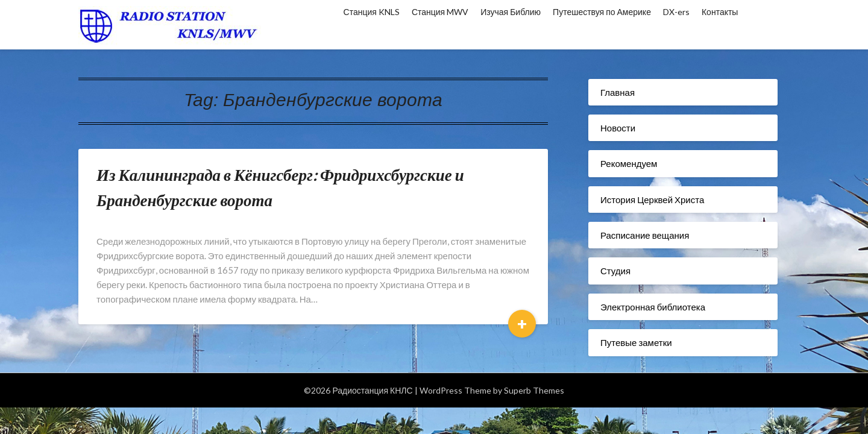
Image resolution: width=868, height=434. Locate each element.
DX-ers (676, 12)
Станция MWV (440, 12)
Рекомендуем (629, 163)
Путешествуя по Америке (602, 12)
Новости (618, 128)
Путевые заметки (636, 342)
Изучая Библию (511, 12)
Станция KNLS (372, 12)
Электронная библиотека (653, 307)
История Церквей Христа (652, 200)
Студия (615, 271)
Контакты (720, 12)
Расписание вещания (645, 235)
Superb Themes (534, 390)
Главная (618, 92)
